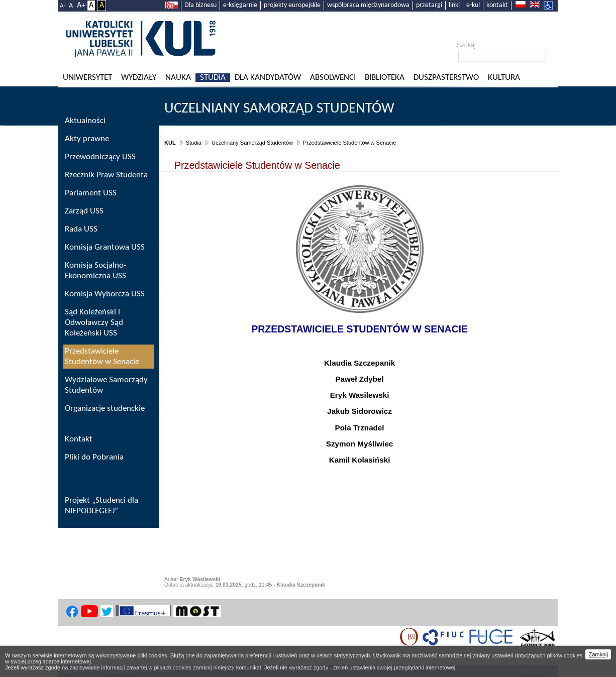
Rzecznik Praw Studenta (106, 175)
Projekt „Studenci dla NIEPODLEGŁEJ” (101, 506)
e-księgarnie (240, 5)
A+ (81, 6)
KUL (170, 143)
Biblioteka (385, 78)
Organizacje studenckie (105, 409)
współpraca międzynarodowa (368, 5)
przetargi (429, 5)
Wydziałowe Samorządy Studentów (106, 385)
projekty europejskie (292, 5)
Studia (213, 78)
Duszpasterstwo (446, 78)
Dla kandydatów (268, 78)
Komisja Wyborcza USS (105, 294)
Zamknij (598, 654)
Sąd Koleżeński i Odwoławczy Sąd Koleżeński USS (94, 323)
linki (454, 5)
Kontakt (79, 439)
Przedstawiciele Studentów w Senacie (349, 143)
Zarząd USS (84, 211)
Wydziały (139, 78)
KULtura (504, 78)
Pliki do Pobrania (94, 457)
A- (63, 6)
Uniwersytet (87, 78)
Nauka (178, 78)
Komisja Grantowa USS (105, 247)
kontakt (497, 5)
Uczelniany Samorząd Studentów (279, 109)
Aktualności (85, 121)
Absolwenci (333, 78)
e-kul (473, 5)
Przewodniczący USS (100, 157)
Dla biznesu (200, 5)
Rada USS (81, 229)
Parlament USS (91, 193)
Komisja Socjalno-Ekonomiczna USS (95, 271)
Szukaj (466, 45)
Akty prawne (87, 139)
